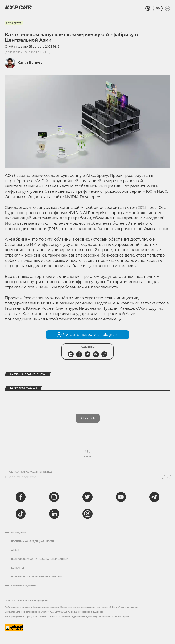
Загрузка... (88, 418)
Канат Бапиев (30, 63)
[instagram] (54, 497)
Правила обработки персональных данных (40, 559)
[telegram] (154, 497)
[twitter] (87, 497)
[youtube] (121, 497)
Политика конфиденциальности (32, 541)
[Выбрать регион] (148, 8)
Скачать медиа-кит (24, 586)
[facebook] (21, 497)
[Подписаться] (167, 477)
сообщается (34, 197)
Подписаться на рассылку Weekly (30, 472)
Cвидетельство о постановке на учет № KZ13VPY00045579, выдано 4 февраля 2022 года (54, 612)
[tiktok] (21, 514)
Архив (15, 550)
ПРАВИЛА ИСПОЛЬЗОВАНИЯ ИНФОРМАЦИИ (36, 577)
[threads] (87, 514)
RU (158, 8)
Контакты (17, 568)
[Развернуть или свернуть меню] (167, 8)
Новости (14, 23)
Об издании (19, 533)
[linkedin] (54, 514)
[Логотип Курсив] (18, 7)
